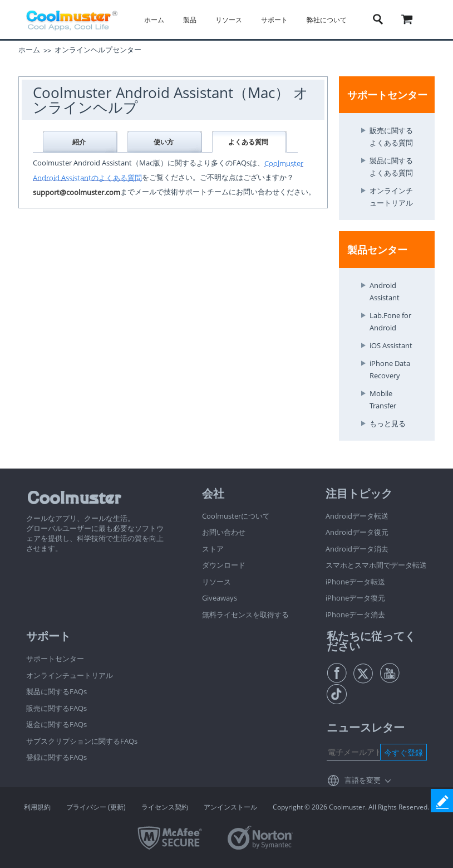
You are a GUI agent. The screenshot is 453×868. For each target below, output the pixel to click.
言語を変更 (363, 780)
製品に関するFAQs (56, 691)
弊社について (327, 20)
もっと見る (388, 423)
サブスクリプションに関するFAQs (82, 741)
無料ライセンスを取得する (245, 615)
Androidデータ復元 (357, 532)
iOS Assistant (391, 345)
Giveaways (220, 598)
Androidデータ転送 (357, 516)
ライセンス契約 (165, 807)
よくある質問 (248, 142)
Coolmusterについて (236, 516)
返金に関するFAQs (56, 724)
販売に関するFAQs (56, 708)
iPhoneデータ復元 (355, 598)
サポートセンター (55, 659)
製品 (190, 20)
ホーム (154, 20)
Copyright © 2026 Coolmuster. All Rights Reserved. (351, 807)
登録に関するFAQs (56, 757)
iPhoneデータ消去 (355, 615)
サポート (274, 20)
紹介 (79, 142)
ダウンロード (224, 565)
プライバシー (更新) (96, 807)
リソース (229, 20)
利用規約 (37, 807)
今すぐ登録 (403, 752)
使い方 (164, 142)
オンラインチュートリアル (70, 675)
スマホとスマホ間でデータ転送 (376, 565)
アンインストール (230, 807)
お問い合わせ (224, 532)
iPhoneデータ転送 (355, 582)
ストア (213, 549)
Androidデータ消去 (357, 549)
